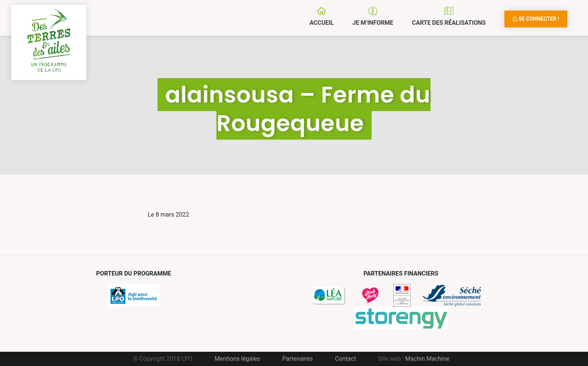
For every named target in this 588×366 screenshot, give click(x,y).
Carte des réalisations (449, 23)
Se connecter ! (536, 19)
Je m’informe (373, 23)
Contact (345, 359)
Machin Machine (427, 359)
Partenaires (298, 359)
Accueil (321, 23)
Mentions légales (237, 359)
